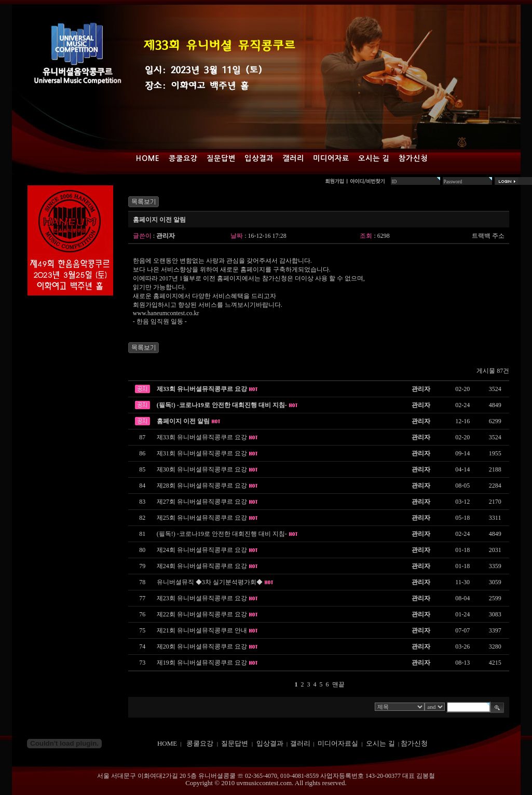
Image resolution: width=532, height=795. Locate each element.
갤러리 (293, 158)
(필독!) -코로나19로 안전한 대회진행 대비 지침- (222, 405)
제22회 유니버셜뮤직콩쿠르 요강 (202, 614)
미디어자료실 (338, 743)
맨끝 (338, 684)
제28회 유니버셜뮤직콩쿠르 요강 (202, 486)
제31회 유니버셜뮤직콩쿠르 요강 (202, 453)
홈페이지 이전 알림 (183, 421)
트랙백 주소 (488, 236)
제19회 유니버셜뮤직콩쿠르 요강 (202, 663)
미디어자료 (331, 158)
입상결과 (259, 158)
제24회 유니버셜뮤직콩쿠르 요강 (202, 550)
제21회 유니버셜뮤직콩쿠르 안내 (202, 630)
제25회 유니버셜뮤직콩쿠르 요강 (202, 518)
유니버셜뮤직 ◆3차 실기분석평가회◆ (210, 582)
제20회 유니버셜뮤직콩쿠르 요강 (202, 646)
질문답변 (221, 158)
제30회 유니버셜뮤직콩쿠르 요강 (202, 469)
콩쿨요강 (183, 158)
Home (148, 158)
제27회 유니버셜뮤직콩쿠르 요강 (202, 502)
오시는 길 (374, 158)
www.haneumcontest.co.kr (166, 313)
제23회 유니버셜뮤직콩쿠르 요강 (202, 598)
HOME (167, 743)
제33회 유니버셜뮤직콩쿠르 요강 (202, 389)
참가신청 (413, 158)
